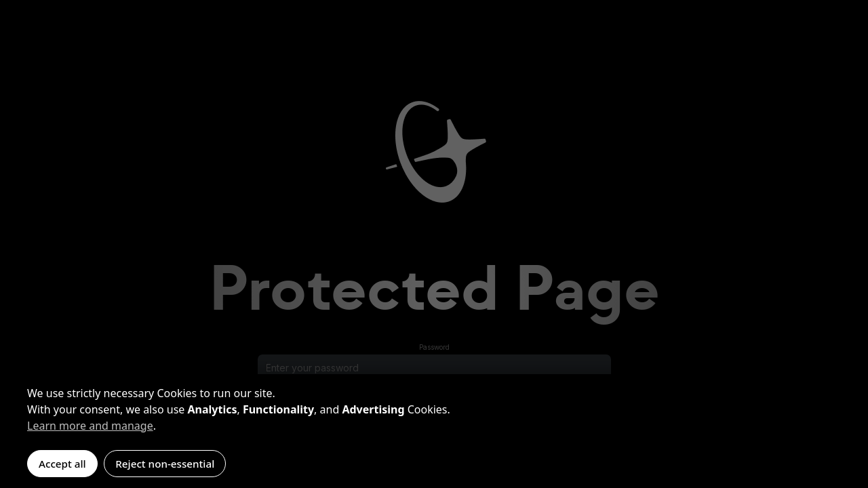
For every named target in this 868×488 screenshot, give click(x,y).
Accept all (62, 464)
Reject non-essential (165, 464)
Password (434, 347)
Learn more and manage (90, 426)
